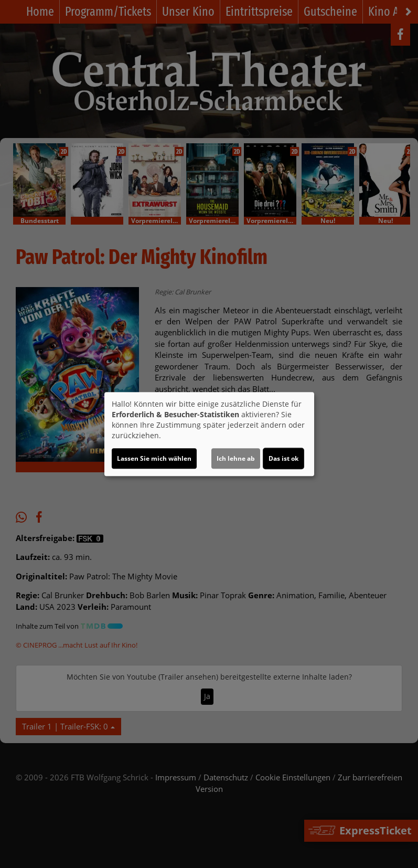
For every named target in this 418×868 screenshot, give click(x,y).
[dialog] (209, 434)
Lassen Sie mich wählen (154, 458)
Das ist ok (283, 458)
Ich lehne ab (236, 458)
